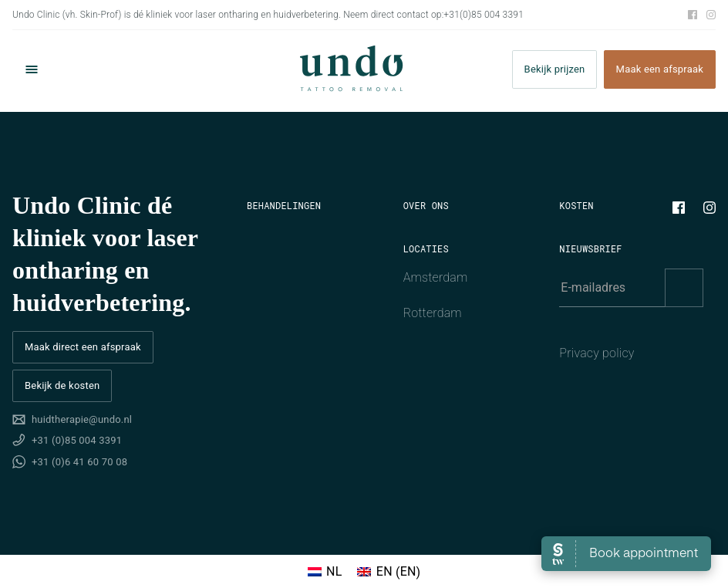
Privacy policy (597, 353)
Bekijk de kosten (62, 385)
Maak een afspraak (660, 70)
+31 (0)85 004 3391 (77, 440)
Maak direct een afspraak (83, 347)
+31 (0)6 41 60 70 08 (79, 462)
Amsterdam (436, 277)
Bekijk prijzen (555, 70)
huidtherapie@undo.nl (82, 419)
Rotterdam (433, 313)
